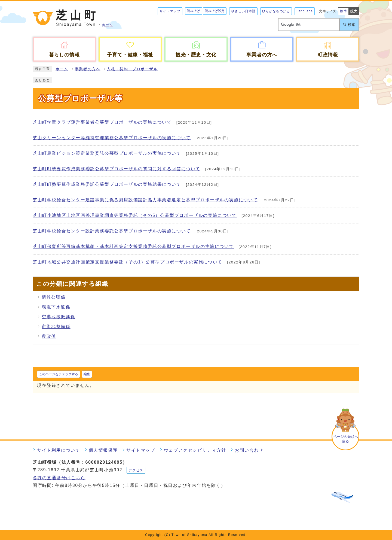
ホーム (62, 69)
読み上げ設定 (215, 11)
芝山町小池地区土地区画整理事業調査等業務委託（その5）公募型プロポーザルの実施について (135, 215)
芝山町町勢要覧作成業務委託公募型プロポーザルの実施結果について (107, 184)
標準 (344, 11)
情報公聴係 (54, 297)
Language (305, 11)
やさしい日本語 (243, 11)
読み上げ (194, 11)
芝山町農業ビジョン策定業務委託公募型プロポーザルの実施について (107, 153)
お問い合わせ (249, 450)
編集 (87, 374)
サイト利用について (59, 450)
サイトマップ (170, 11)
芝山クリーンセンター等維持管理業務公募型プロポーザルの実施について (112, 138)
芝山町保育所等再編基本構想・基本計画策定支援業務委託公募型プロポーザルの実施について (133, 246)
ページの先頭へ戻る (346, 439)
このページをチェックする (59, 374)
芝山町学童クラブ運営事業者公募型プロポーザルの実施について (102, 122)
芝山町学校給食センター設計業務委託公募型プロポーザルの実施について (112, 231)
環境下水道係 (56, 307)
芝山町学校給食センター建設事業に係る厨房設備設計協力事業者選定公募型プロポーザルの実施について (145, 200)
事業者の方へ (88, 69)
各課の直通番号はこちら (59, 478)
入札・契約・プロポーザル (132, 69)
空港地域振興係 (58, 317)
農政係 (49, 336)
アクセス (136, 470)
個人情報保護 (103, 450)
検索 (351, 25)
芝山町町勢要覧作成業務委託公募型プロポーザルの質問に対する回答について (117, 169)
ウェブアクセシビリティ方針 (195, 450)
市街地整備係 (56, 327)
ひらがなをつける (276, 11)
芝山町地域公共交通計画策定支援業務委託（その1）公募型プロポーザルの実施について (128, 262)
